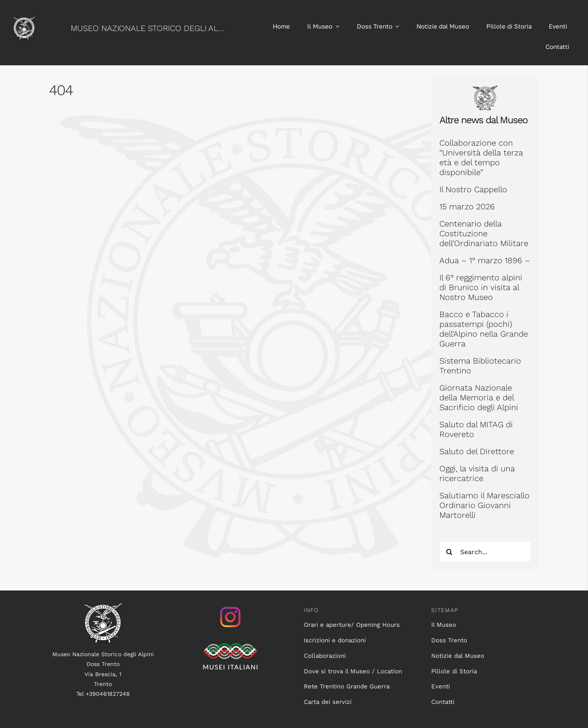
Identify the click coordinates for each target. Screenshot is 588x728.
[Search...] (485, 552)
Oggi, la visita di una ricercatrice (477, 473)
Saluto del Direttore (477, 451)
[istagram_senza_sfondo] (230, 607)
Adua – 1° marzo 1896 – (485, 260)
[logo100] (103, 607)
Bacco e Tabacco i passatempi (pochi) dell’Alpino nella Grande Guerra (484, 329)
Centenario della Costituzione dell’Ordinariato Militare (484, 233)
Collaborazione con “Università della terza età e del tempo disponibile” (481, 158)
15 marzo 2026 (467, 206)
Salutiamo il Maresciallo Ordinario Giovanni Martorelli (484, 505)
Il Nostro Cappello (473, 189)
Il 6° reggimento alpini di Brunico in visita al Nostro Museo (481, 287)
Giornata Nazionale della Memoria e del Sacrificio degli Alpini (479, 397)
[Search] (450, 552)
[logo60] (24, 20)
